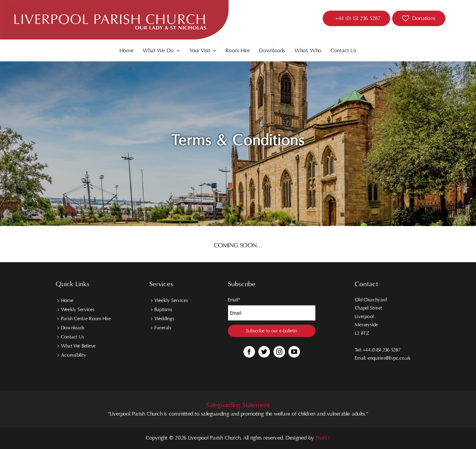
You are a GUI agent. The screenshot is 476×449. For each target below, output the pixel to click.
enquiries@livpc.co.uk (389, 358)
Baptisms (163, 310)
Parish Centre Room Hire (86, 319)
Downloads (73, 328)
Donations (424, 18)
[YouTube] (294, 352)
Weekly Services (78, 310)
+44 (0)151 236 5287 (382, 350)
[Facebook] (249, 352)
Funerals (163, 328)
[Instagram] (279, 352)
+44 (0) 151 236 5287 (358, 18)
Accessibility (74, 355)
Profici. (323, 438)
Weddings (164, 319)
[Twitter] (264, 352)
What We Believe (78, 346)
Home (67, 300)
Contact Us (73, 337)
